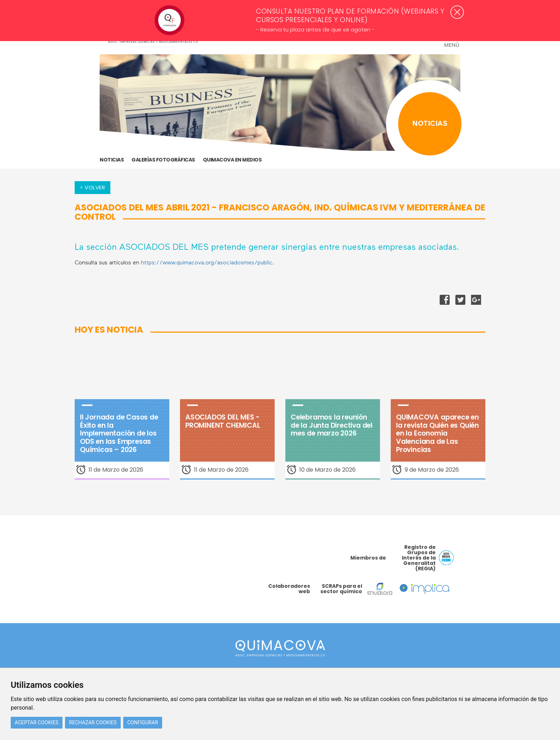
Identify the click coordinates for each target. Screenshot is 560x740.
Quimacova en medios (232, 160)
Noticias (112, 160)
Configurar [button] (142, 722)
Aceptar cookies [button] (37, 722)
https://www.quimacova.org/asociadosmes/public (207, 263)
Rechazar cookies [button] (93, 722)
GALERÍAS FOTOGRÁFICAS (163, 160)
